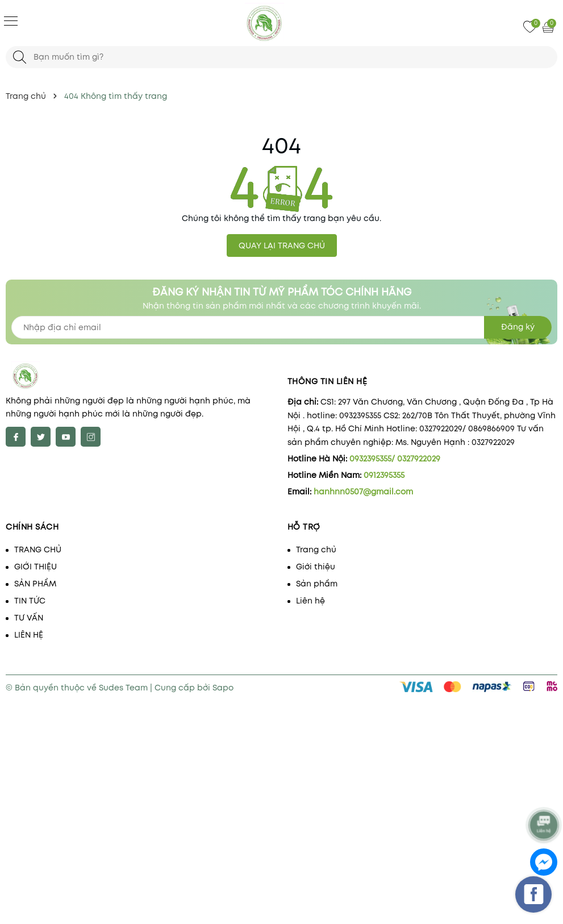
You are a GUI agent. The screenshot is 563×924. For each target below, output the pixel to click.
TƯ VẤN (29, 618)
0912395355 (384, 475)
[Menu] (11, 20)
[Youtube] (66, 437)
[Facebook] (16, 437)
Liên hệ (310, 601)
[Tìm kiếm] (20, 57)
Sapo (223, 688)
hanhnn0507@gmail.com (363, 492)
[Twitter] (41, 437)
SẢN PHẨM (35, 584)
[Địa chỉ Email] (281, 327)
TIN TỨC (30, 601)
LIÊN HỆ (29, 635)
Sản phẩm (317, 584)
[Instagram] (91, 437)
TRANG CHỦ (38, 550)
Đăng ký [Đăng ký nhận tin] (518, 327)
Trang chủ (316, 550)
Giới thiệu (316, 567)
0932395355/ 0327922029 (395, 459)
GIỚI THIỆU (36, 567)
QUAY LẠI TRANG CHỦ (282, 245)
